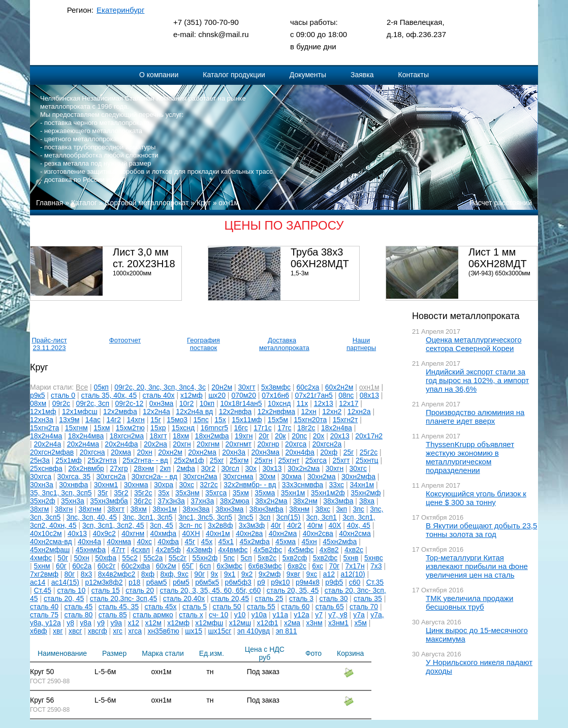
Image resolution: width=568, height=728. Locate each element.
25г (349, 452)
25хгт (341, 460)
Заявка (362, 75)
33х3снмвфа (303, 485)
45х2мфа (254, 542)
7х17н (355, 566)
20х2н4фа (121, 444)
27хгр (119, 468)
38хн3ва (196, 509)
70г (334, 566)
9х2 (247, 574)
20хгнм (208, 444)
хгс (118, 631)
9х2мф (270, 574)
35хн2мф (366, 493)
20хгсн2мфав (52, 452)
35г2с (143, 493)
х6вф (39, 631)
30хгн (335, 468)
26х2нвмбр (86, 468)
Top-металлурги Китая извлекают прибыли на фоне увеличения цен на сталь (477, 566)
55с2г (178, 558)
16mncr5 (214, 428)
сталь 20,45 (230, 598)
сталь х (191, 615)
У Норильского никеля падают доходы (479, 667)
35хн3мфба (109, 501)
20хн (144, 452)
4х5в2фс (268, 550)
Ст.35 (375, 582)
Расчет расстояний (501, 203)
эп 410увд (254, 631)
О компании (159, 75)
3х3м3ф (252, 525)
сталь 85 (113, 615)
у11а (280, 615)
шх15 (194, 631)
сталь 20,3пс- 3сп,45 (124, 598)
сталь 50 (227, 607)
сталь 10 (71, 590)
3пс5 (245, 517)
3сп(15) (288, 517)
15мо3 (177, 420)
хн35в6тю (163, 631)
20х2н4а (48, 444)
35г (103, 493)
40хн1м (218, 533)
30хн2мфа (358, 477)
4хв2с (354, 550)
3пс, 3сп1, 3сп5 (147, 517)
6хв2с (297, 566)
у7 (319, 615)
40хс (145, 542)
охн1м (229, 203)
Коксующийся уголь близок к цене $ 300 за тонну (476, 498)
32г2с (209, 485)
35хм (241, 493)
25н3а (40, 460)
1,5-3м (300, 273)
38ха (367, 501)
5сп (246, 558)
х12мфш (209, 623)
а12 (329, 574)
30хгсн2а (111, 477)
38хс (323, 509)
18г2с (306, 428)
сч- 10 (218, 615)
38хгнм (90, 509)
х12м (153, 623)
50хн (81, 558)
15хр (158, 428)
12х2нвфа (235, 412)
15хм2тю (130, 428)
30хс (186, 485)
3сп (265, 517)
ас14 (38, 582)
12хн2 (332, 412)
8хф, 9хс (174, 574)
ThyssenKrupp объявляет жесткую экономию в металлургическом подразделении (470, 457)
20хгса (296, 444)
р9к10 (280, 582)
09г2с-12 (130, 403)
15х (220, 420)
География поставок (203, 344)
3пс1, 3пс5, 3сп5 (205, 517)
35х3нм (187, 493)
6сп (205, 566)
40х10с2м (46, 533)
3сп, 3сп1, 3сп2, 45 (113, 525)
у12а (301, 615)
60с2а (82, 566)
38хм (139, 509)
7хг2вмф (44, 574)
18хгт (158, 436)
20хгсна (92, 452)
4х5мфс (301, 550)
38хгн (64, 509)
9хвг (293, 574)
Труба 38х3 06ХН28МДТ (320, 258)
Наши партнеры (361, 344)
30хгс (358, 468)
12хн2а (359, 412)
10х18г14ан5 (241, 403)
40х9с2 (104, 533)
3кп (342, 509)
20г (264, 436)
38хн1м (165, 509)
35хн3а (73, 501)
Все (82, 387)
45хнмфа (91, 550)
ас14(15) (65, 582)
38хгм (39, 509)
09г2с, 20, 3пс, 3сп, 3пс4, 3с (160, 387)
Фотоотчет (125, 340)
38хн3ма (230, 509)
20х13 (340, 436)
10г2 (186, 403)
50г (63, 558)
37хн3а (202, 501)
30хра (164, 485)
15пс (201, 420)
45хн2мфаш (50, 550)
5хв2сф (295, 558)
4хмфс (41, 558)
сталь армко (153, 615)
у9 (101, 623)
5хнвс (374, 558)
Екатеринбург (120, 10)
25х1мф (69, 460)
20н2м (222, 387)
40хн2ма (283, 533)
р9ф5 (334, 582)
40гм (315, 525)
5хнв (351, 558)
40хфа (168, 542)
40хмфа (164, 533)
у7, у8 (338, 615)
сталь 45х (161, 607)
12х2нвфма (276, 412)
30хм (267, 477)
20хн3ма (266, 452)
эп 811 (287, 631)
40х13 (77, 533)
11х (303, 403)
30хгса (41, 477)
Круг (204, 203)
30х (251, 468)
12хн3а (42, 420)
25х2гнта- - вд (145, 460)
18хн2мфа (212, 436)
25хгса (316, 460)
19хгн (244, 436)
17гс (284, 428)
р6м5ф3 (238, 582)
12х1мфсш (80, 412)
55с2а (153, 558)
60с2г (106, 566)
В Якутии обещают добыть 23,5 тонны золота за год (481, 530)
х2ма (292, 623)
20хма (121, 452)
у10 (240, 615)
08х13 (369, 395)
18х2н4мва (86, 436)
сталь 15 (106, 590)
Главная (50, 203)
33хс (337, 485)
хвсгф (98, 631)
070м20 (244, 395)
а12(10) (353, 574)
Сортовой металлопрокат (147, 203)
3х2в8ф (220, 525)
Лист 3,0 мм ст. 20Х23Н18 (144, 258)
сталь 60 (295, 607)
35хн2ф (43, 501)
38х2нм (305, 501)
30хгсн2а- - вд (154, 477)
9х (214, 574)
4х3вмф (199, 550)
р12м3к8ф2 (104, 582)
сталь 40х (159, 395)
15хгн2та (44, 428)
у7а (359, 615)
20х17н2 (369, 436)
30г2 (208, 468)
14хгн (135, 420)
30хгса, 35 (74, 477)
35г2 (121, 493)
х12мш (240, 623)
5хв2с (267, 558)
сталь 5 (195, 607)
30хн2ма (322, 477)
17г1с (262, 428)
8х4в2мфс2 (117, 574)
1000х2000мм (132, 273)
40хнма (119, 542)
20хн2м (170, 452)
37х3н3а (171, 501)
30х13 (272, 468)
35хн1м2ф (328, 493)
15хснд (183, 428)
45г (190, 542)
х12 (134, 623)
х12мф (192, 395)
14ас (93, 420)
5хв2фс (325, 558)
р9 (261, 582)
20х (319, 436)
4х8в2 (329, 550)
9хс (312, 574)
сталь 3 (301, 598)
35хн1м (293, 493)
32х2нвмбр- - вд (250, 485)
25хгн (263, 460)
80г (70, 574)
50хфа (106, 558)
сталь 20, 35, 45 (293, 590)
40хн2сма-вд (51, 542)
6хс (318, 566)
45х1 (226, 542)
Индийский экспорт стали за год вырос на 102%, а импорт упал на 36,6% (477, 380)
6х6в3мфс (265, 566)
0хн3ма (162, 403)
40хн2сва (318, 533)
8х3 (87, 574)
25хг (217, 460)
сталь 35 (368, 598)
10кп (207, 403)
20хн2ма (202, 452)
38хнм (299, 509)
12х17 (349, 403)
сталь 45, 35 (119, 607)
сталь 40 (44, 607)
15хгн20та (310, 420)
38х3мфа (338, 501)
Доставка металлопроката (282, 344)
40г (276, 525)
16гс (241, 428)
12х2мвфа (120, 412)
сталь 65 (330, 607)
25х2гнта (102, 460)
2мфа (186, 468)
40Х (335, 525)
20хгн (182, 444)
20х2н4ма (83, 444)
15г (156, 420)
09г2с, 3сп (93, 403)
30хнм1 (106, 485)
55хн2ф (205, 558)
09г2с (61, 403)
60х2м (166, 566)
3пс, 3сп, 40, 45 (92, 517)
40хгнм (133, 533)
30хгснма (238, 477)
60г (61, 566)
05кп (101, 387)
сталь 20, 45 (64, 598)
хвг (58, 631)
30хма (292, 477)
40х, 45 (359, 525)
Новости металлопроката (466, 316)
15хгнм (76, 428)
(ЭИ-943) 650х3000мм (499, 273)
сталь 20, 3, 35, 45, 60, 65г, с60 (211, 590)
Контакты (414, 75)
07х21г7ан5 (313, 395)
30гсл (230, 468)
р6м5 (181, 582)
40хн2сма (355, 533)
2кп (165, 468)
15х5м (278, 420)
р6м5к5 (207, 582)
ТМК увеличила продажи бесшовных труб (469, 603)
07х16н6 (275, 395)
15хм (102, 428)
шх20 (217, 395)
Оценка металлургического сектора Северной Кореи (474, 344)
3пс (358, 509)
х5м (360, 623)
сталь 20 (140, 590)
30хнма (136, 485)
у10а (259, 615)
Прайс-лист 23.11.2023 (49, 344)
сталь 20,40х (184, 598)
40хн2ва (249, 533)
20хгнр (268, 444)
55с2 (130, 558)
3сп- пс (191, 525)
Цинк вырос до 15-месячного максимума (477, 635)
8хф (148, 574)
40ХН (191, 533)
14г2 (114, 420)
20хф (329, 452)
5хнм (42, 566)
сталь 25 (269, 598)
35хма (265, 493)
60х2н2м (339, 387)
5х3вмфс (276, 387)
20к (280, 436)
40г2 (294, 525)
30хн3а (42, 485)
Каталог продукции (234, 75)
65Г (188, 566)
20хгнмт (239, 444)
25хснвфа (46, 468)
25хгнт (289, 460)
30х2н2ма (304, 468)
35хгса (216, 493)
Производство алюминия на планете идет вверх (475, 417)
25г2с (369, 452)
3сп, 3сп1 (322, 517)
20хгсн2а (327, 444)
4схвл (140, 550)
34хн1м (362, 485)
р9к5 (37, 395)
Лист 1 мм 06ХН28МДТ (498, 258)
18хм (181, 436)
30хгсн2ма (200, 477)
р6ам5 (157, 582)
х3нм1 (338, 623)
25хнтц (367, 460)
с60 (355, 582)
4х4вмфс (233, 550)
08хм (38, 403)
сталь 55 (261, 607)
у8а (86, 623)
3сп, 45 (162, 525)
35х (164, 493)
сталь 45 (78, 607)
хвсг (75, 631)
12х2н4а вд (194, 412)
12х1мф (43, 412)
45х (207, 542)
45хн (309, 542)
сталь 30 (334, 598)
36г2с (143, 501)
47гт (118, 550)
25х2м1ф (189, 460)
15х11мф (247, 420)
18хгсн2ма (127, 436)
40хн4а (89, 542)
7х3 (376, 566)
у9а (117, 623)
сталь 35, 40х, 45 (109, 395)
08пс (346, 395)
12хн (308, 412)
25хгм (239, 460)
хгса (135, 631)
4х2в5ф (168, 550)
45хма (286, 542)
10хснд (279, 403)
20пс (299, 436)
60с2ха (308, 387)
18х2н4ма (46, 436)
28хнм (144, 468)
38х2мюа (235, 501)
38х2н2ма (271, 501)
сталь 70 (364, 607)
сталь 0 (63, 395)
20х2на (155, 444)
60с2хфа (136, 566)
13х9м (69, 420)
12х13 (324, 403)
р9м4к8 (308, 582)
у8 (70, 623)
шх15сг (219, 631)
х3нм (314, 623)
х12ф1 (268, 623)
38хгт (116, 509)
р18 (134, 582)
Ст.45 (43, 590)
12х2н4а (156, 412)
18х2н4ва (337, 428)
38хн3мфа (266, 509)
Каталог (84, 203)
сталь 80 (78, 615)
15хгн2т (345, 420)
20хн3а (234, 452)
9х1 (230, 574)
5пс (229, 558)
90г (199, 574)
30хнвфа (73, 485)
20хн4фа (299, 452)
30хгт (246, 387)
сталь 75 (44, 615)
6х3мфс (229, 566)
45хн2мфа (340, 542)
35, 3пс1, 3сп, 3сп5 (61, 493)
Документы (308, 75)
